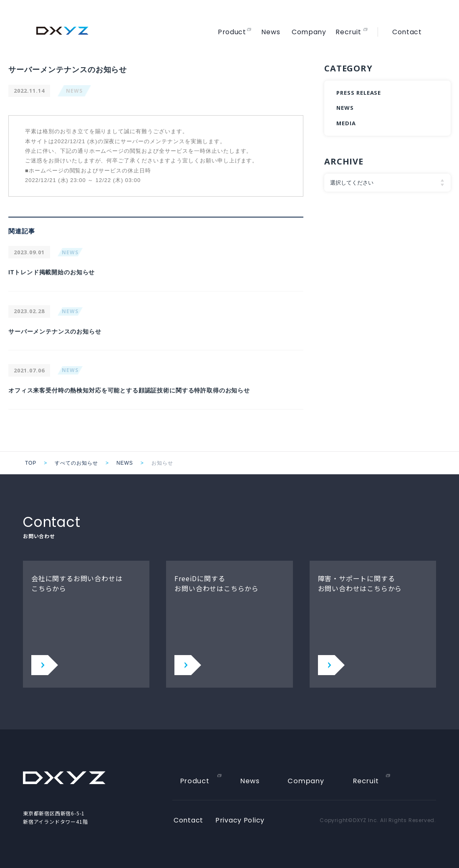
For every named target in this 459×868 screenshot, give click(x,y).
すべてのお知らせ (76, 463)
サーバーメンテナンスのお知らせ (61, 331)
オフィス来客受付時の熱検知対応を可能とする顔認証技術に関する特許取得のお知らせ (146, 390)
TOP (31, 463)
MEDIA (346, 123)
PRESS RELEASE (359, 93)
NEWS (74, 91)
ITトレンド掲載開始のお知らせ (58, 272)
